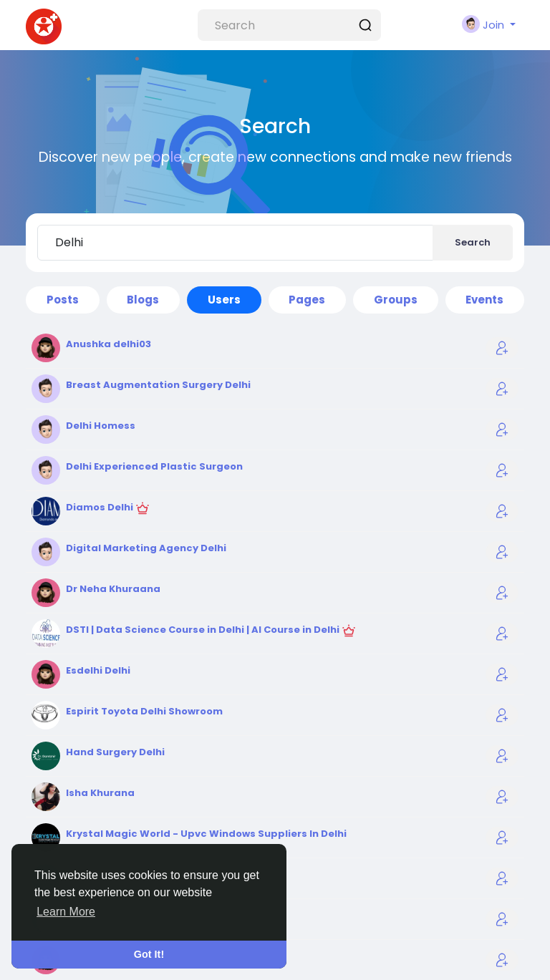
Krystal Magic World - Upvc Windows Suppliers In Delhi (206, 834)
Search (473, 242)
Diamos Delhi (101, 507)
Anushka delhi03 (108, 344)
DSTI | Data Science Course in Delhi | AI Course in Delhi (204, 630)
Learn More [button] (66, 912)
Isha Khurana (100, 793)
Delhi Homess (101, 426)
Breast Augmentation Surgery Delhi (158, 385)
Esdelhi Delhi (98, 670)
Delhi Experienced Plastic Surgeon (154, 466)
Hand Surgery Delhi (115, 752)
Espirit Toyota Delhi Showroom (144, 711)
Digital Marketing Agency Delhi (146, 548)
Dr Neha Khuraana (113, 589)
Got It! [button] (149, 954)
